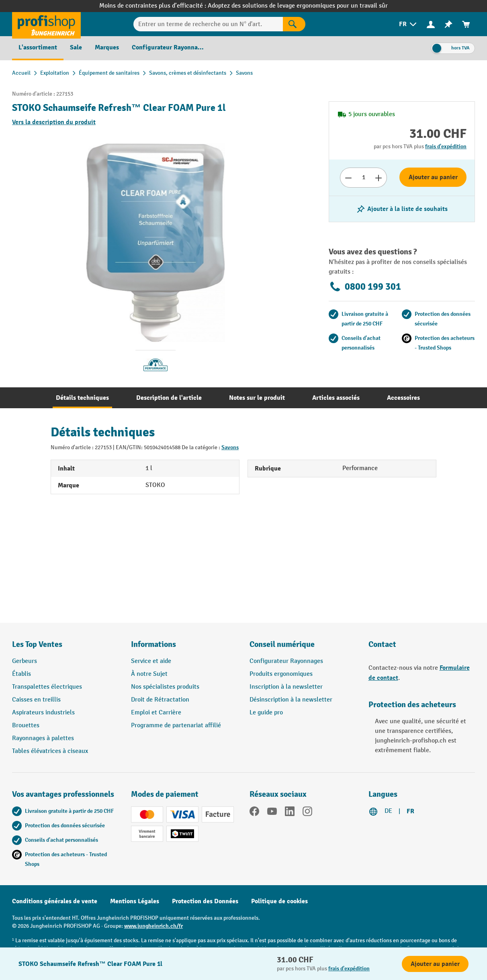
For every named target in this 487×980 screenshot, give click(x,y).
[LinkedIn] (290, 813)
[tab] (82, 398)
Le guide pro (266, 713)
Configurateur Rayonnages (286, 661)
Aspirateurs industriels (43, 713)
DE (388, 811)
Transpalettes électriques (47, 687)
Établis (21, 674)
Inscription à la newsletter (286, 687)
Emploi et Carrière (156, 713)
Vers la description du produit (54, 122)
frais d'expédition (446, 146)
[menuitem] (408, 24)
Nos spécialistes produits (165, 687)
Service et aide (151, 661)
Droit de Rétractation (160, 700)
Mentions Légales (135, 901)
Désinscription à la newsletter (291, 700)
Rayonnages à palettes (43, 738)
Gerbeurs (25, 661)
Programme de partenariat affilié (176, 725)
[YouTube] (272, 813)
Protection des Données (205, 901)
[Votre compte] (431, 24)
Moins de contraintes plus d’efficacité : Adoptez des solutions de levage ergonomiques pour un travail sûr (243, 6)
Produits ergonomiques (281, 674)
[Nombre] (363, 178)
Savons (230, 447)
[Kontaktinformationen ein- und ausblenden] (20, 960)
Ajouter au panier (433, 177)
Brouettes (26, 725)
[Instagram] (307, 813)
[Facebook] (254, 813)
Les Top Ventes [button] (37, 644)
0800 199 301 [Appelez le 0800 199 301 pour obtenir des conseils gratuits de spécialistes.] (365, 286)
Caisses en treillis (36, 700)
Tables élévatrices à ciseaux (50, 751)
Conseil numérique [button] (282, 644)
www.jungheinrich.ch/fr (153, 926)
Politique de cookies (279, 901)
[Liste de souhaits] (448, 24)
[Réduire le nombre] (348, 178)
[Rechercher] (294, 24)
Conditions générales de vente (55, 901)
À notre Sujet (149, 674)
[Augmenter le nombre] (379, 178)
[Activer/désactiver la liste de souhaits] (402, 209)
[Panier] (466, 24)
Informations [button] (153, 644)
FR (410, 811)
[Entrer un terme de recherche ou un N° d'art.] (208, 24)
